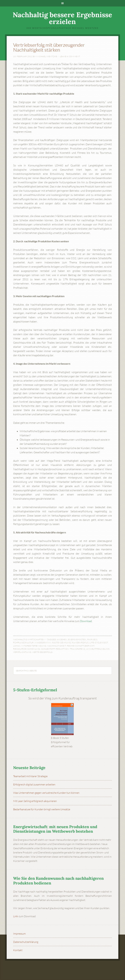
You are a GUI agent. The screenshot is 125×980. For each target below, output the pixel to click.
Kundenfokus (80, 643)
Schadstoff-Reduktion (55, 649)
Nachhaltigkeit (57, 646)
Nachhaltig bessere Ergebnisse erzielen (62, 18)
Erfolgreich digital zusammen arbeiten (34, 784)
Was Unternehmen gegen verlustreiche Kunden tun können (46, 793)
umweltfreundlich (98, 649)
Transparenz (78, 649)
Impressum (19, 934)
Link (16, 916)
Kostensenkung (61, 643)
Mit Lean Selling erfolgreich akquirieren (35, 801)
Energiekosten (77, 639)
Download (86, 621)
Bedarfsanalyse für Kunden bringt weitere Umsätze (42, 809)
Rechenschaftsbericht (81, 646)
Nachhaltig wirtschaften (29, 639)
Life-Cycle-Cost (99, 643)
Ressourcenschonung (27, 649)
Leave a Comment (70, 56)
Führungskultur (23, 643)
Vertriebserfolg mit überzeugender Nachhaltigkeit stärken (49, 47)
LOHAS (17, 646)
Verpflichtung (22, 652)
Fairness (92, 639)
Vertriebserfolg (42, 652)
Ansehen (62, 639)
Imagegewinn (43, 643)
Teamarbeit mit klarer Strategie (30, 776)
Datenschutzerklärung (26, 942)
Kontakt (18, 950)
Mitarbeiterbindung (34, 646)
